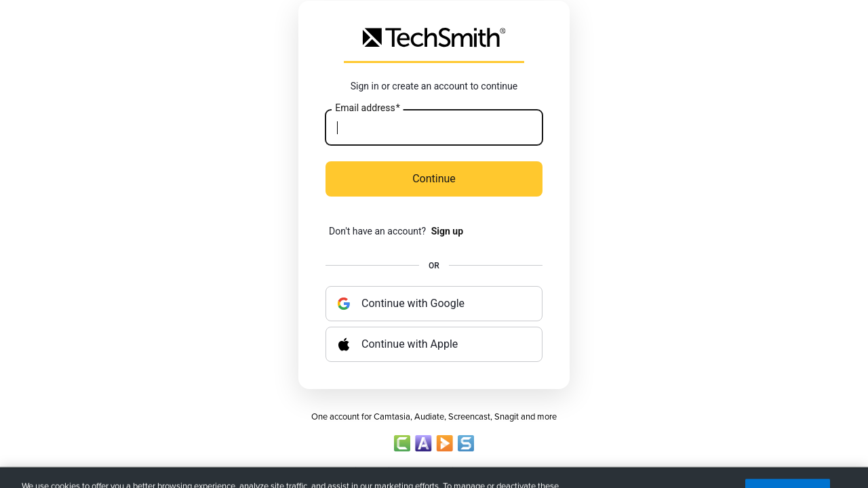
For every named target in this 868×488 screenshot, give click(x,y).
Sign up (447, 231)
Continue (434, 179)
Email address (367, 108)
